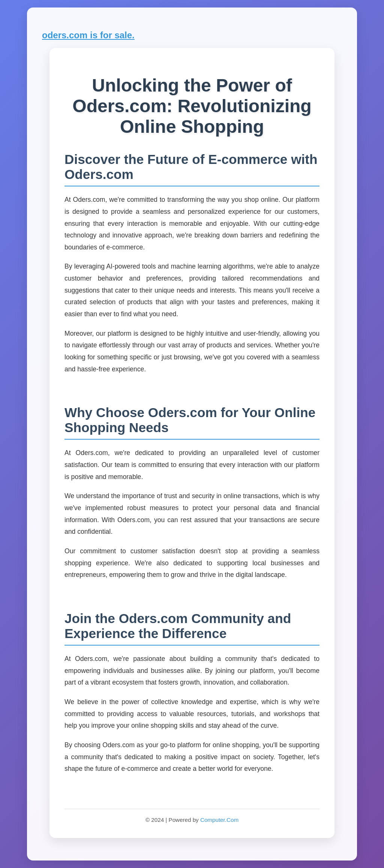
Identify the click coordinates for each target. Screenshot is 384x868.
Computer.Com (219, 820)
